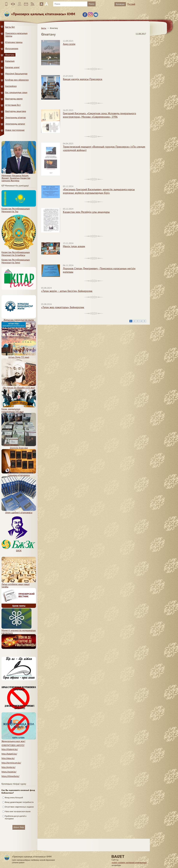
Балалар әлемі (12, 67)
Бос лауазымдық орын (16, 92)
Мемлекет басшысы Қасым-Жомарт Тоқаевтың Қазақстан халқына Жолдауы (19, 177)
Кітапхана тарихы (14, 42)
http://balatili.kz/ (9, 754)
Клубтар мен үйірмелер (17, 80)
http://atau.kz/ (8, 758)
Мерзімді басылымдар (16, 74)
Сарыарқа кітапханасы (19, 474)
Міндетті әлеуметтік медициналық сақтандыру (19, 630)
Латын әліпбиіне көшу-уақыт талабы (19, 584)
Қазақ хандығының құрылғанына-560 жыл (19, 409)
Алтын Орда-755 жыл (19, 356)
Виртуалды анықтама (16, 111)
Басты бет (10, 27)
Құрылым (10, 61)
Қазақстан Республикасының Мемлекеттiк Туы (19, 209)
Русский (131, 4)
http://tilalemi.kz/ (10, 749)
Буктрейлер (11, 86)
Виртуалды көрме (14, 99)
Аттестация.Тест (13, 105)
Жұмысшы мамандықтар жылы (19, 319)
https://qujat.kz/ (9, 772)
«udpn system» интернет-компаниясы (129, 862)
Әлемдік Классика (19, 447)
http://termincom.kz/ (11, 763)
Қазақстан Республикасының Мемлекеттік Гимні (16, 261)
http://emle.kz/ (8, 767)
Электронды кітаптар (16, 118)
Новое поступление (15, 130)
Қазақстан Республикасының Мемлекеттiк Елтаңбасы (19, 252)
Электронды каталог (15, 124)
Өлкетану (10, 55)
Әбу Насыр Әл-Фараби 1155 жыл (19, 386)
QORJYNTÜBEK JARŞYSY (13, 745)
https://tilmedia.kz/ (10, 776)
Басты (44, 28)
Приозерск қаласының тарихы (16, 35)
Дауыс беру (19, 827)
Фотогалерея (12, 48)
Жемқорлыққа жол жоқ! (19, 740)
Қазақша (120, 4)
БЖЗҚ (19, 549)
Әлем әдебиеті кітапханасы (19, 511)
